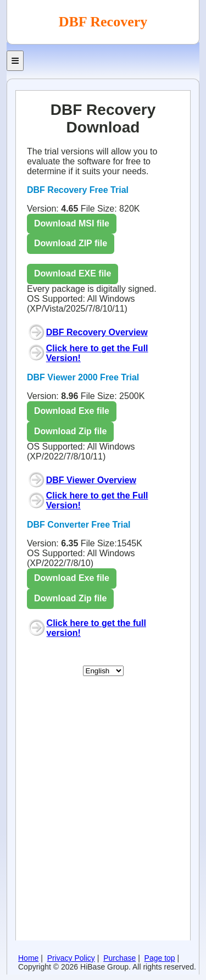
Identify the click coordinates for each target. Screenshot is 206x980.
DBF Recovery (103, 22)
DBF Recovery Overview (97, 332)
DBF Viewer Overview (91, 480)
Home (28, 958)
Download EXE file (73, 273)
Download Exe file (72, 411)
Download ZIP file (71, 243)
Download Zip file (70, 431)
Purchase (119, 958)
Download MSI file (72, 223)
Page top (160, 958)
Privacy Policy (71, 958)
